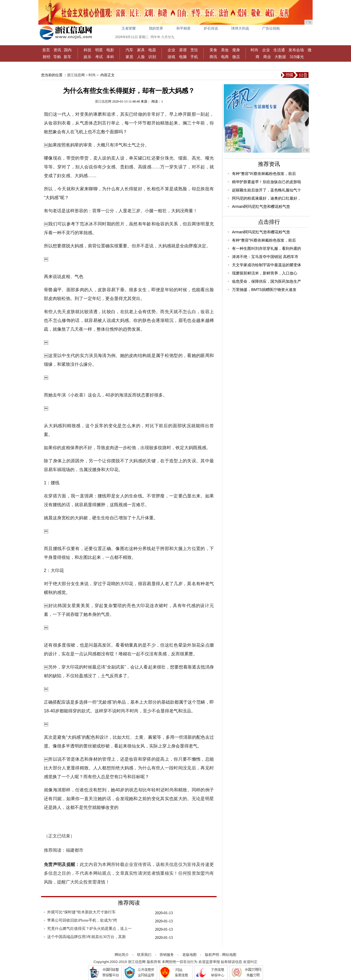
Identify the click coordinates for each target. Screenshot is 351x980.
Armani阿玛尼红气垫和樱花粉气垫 (261, 206)
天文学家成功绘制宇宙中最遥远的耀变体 (267, 265)
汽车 (129, 50)
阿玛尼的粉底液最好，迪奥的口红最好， (267, 198)
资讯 (57, 50)
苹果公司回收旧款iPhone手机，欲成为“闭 (82, 920)
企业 (171, 50)
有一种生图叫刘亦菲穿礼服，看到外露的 (267, 248)
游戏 (171, 57)
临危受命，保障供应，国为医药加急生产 (267, 281)
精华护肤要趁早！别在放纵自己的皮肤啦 (267, 182)
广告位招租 (271, 28)
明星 (99, 50)
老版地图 (189, 955)
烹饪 (194, 50)
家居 (129, 57)
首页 (46, 50)
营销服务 (167, 955)
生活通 (279, 50)
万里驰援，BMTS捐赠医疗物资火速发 (264, 290)
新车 (67, 57)
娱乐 (87, 57)
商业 (267, 57)
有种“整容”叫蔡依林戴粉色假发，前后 (264, 174)
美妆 (225, 50)
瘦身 (236, 50)
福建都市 (75, 850)
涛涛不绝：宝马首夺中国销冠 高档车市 (265, 257)
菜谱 (183, 50)
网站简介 (122, 955)
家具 (141, 50)
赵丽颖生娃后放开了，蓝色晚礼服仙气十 (267, 190)
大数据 (280, 57)
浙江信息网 (76, 75)
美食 (213, 50)
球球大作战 (240, 28)
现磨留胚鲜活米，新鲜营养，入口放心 (265, 273)
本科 (110, 57)
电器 (152, 50)
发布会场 (296, 50)
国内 (68, 50)
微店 (236, 57)
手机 (194, 57)
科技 (87, 50)
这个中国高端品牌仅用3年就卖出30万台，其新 (87, 937)
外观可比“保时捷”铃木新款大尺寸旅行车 (81, 912)
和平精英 (183, 28)
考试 (99, 57)
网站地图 (229, 955)
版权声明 (212, 955)
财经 (47, 57)
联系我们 (144, 955)
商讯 (213, 57)
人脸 (141, 57)
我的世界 (156, 28)
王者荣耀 (129, 28)
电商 (225, 57)
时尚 (254, 50)
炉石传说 (211, 28)
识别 (152, 57)
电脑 (183, 57)
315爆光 (297, 57)
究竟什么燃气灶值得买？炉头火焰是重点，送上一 (89, 929)
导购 (57, 57)
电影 (110, 50)
